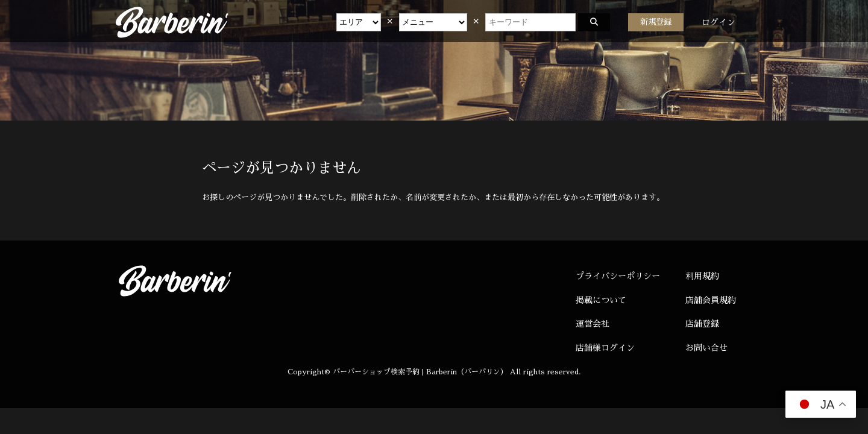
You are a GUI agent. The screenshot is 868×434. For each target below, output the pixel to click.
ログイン (719, 22)
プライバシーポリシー (618, 276)
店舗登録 (702, 324)
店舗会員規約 (711, 300)
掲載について (601, 300)
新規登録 (656, 22)
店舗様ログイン (605, 348)
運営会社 (593, 324)
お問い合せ (706, 348)
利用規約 (702, 276)
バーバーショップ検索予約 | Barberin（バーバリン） (420, 372)
